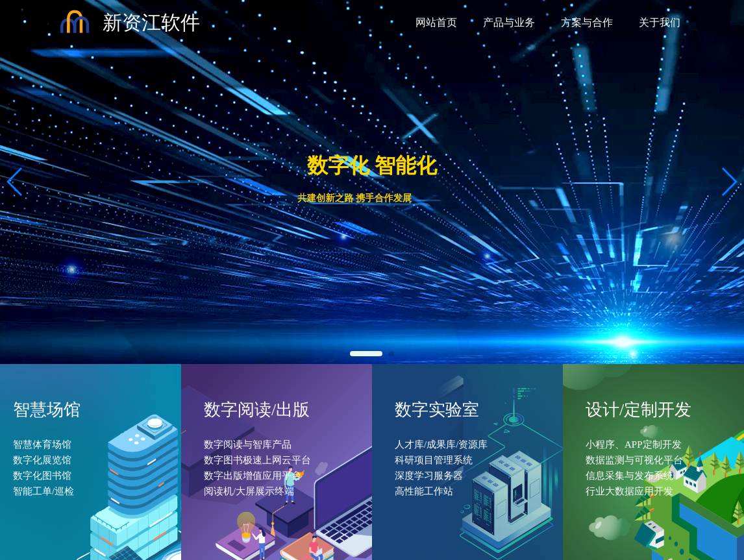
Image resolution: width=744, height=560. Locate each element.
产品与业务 (509, 22)
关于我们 (660, 22)
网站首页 (436, 22)
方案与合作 (587, 22)
